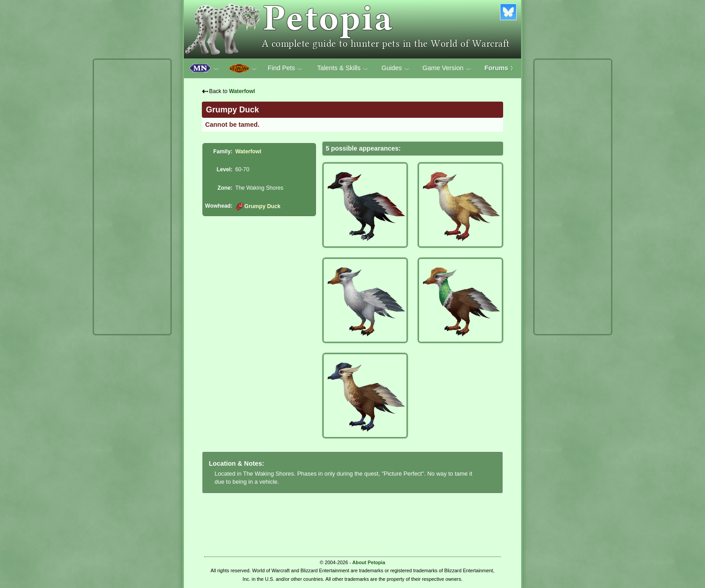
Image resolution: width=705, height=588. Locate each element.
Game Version (447, 68)
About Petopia (369, 562)
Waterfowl (242, 91)
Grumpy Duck (258, 206)
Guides (395, 68)
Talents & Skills (343, 68)
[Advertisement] (132, 197)
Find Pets (285, 68)
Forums (500, 68)
